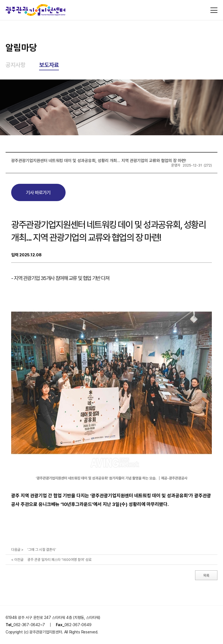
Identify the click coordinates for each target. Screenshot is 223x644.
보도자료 (49, 65)
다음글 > (17, 550)
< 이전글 (17, 560)
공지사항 (15, 65)
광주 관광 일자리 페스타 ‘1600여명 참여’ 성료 (59, 560)
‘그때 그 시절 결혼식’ (42, 550)
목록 (206, 576)
